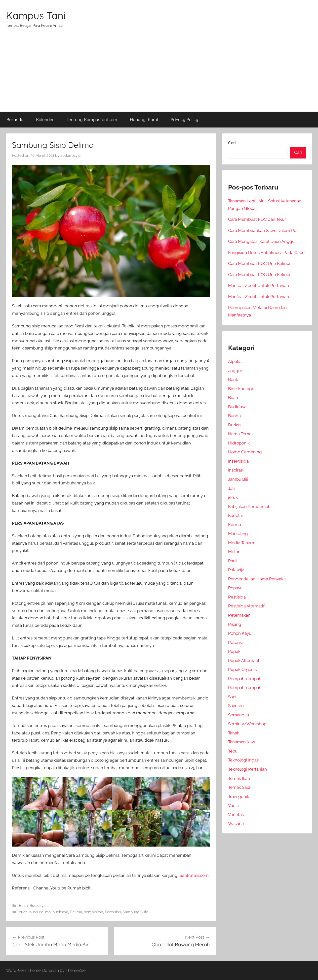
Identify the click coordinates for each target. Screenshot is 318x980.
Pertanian (113, 912)
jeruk (233, 497)
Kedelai (235, 515)
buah (23, 912)
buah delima (40, 912)
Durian (234, 425)
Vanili (233, 805)
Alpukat (236, 361)
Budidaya (38, 906)
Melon (234, 552)
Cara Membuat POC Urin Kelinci (259, 263)
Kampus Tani (36, 15)
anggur (235, 371)
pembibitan (93, 912)
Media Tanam (241, 543)
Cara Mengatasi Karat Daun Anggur (262, 241)
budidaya (60, 912)
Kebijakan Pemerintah (249, 506)
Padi (232, 561)
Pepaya (235, 588)
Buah (23, 906)
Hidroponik (239, 443)
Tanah (234, 733)
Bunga (234, 416)
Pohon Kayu (240, 633)
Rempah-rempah (245, 679)
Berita (234, 379)
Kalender (45, 119)
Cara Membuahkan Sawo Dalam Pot (263, 230)
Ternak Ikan (239, 778)
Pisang (235, 624)
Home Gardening (245, 452)
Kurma (235, 525)
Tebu (233, 751)
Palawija (236, 570)
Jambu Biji (238, 479)
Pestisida (237, 597)
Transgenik (239, 796)
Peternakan (239, 615)
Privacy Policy (184, 119)
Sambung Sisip (135, 912)
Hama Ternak (241, 434)
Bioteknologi (240, 389)
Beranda (15, 119)
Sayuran (236, 706)
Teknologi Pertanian (247, 769)
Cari (232, 143)
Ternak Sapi (239, 787)
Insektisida (238, 461)
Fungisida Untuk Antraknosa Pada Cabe (266, 253)
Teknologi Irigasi (244, 760)
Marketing (238, 534)
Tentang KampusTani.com (92, 119)
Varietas (236, 815)
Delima (76, 912)
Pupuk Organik (242, 669)
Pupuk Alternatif (244, 661)
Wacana (236, 823)
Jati (231, 488)
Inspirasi (236, 470)
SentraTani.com (194, 875)
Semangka (238, 715)
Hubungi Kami (144, 119)
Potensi (235, 642)
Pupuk (234, 651)
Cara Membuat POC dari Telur (257, 219)
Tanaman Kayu (242, 742)
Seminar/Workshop (247, 724)
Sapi (232, 697)
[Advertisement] (159, 74)
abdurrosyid (70, 156)
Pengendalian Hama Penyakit (257, 579)
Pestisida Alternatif (246, 606)
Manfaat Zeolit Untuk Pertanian (258, 285)
